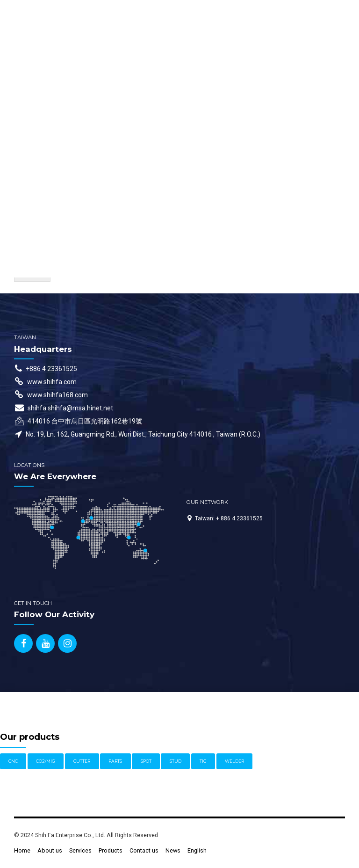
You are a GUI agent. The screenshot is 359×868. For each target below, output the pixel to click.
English (197, 850)
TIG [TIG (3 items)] (203, 761)
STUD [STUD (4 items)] (176, 761)
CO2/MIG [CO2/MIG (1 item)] (46, 761)
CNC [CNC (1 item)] (13, 761)
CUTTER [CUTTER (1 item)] (82, 761)
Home (22, 850)
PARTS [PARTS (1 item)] (115, 761)
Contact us (144, 850)
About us (50, 850)
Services (80, 850)
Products (111, 850)
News (173, 850)
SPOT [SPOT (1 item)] (146, 761)
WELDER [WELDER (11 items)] (234, 761)
